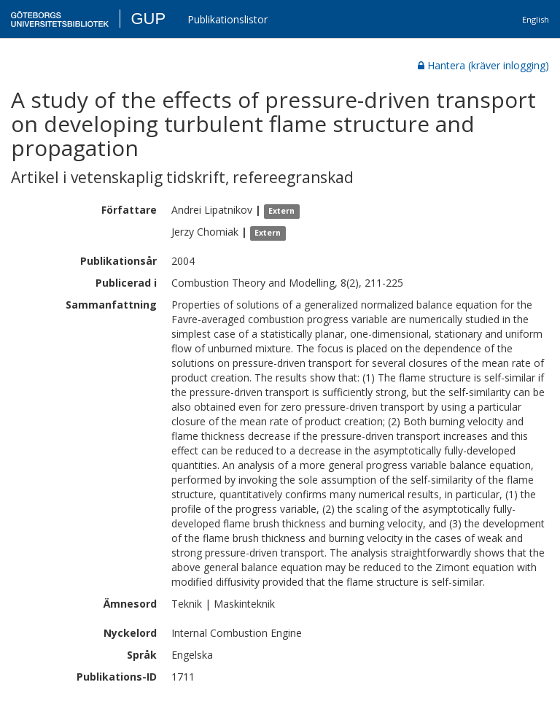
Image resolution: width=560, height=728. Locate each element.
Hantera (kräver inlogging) (483, 65)
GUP (148, 19)
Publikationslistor (227, 19)
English (536, 19)
